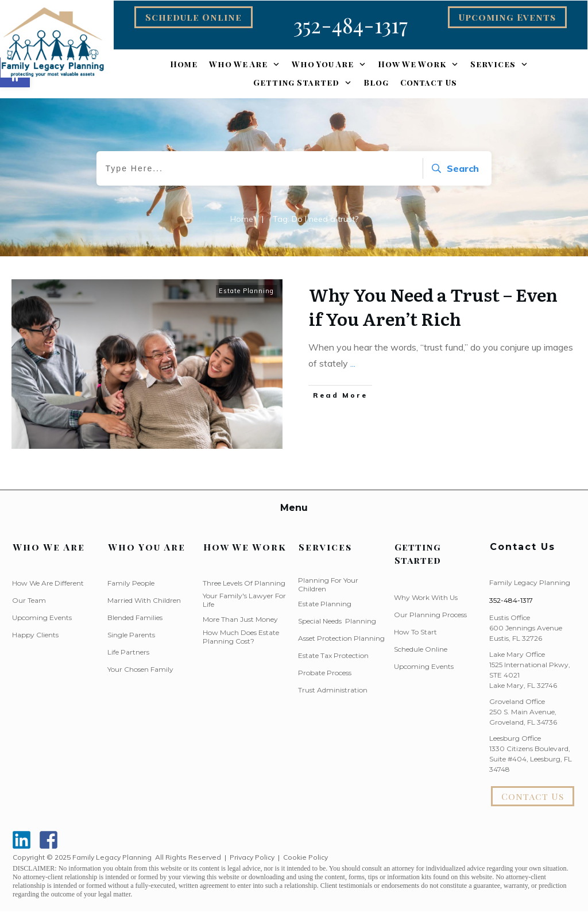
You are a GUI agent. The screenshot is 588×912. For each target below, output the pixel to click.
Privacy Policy (252, 857)
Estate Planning (246, 291)
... (353, 363)
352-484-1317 (511, 600)
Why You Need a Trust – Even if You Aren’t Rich (433, 306)
